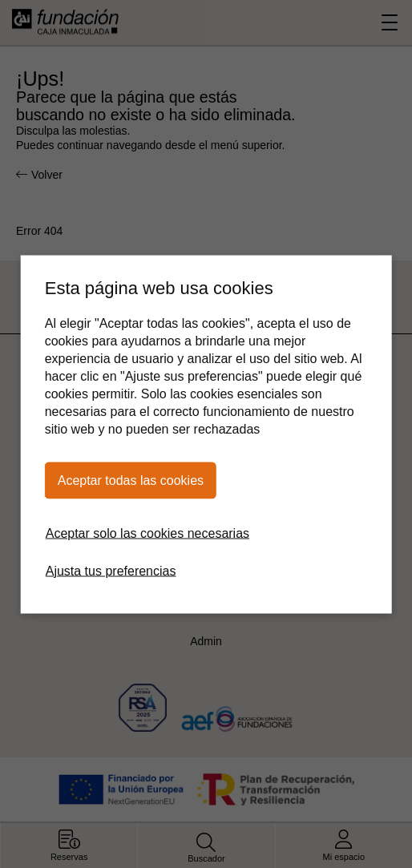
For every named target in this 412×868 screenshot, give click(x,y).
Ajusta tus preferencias (111, 570)
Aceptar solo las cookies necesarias (147, 533)
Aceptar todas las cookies (131, 480)
